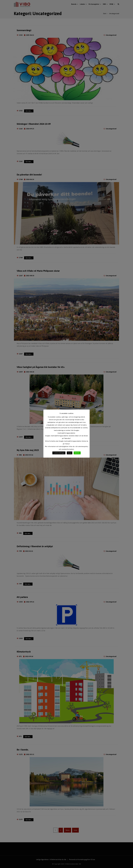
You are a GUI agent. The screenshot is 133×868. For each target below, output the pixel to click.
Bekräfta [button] (77, 453)
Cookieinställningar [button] (59, 453)
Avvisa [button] (70, 453)
